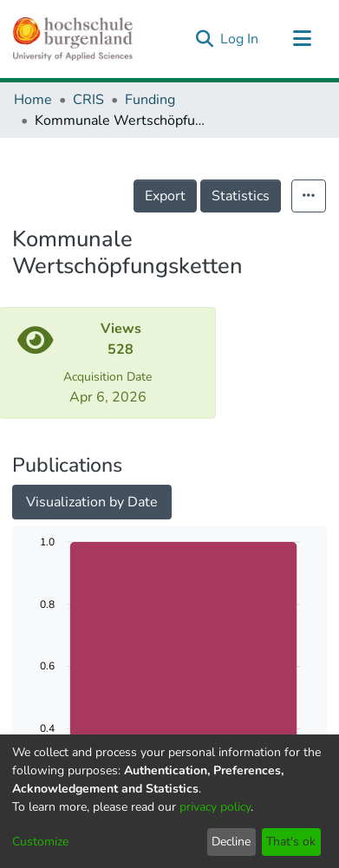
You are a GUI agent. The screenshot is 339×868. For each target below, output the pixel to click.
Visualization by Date (92, 502)
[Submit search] (204, 39)
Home (33, 100)
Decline (231, 842)
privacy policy (215, 807)
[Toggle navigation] (302, 39)
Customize (40, 842)
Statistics (241, 196)
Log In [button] (240, 39)
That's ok (291, 842)
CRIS (88, 100)
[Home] (73, 39)
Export (165, 196)
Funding (150, 100)
